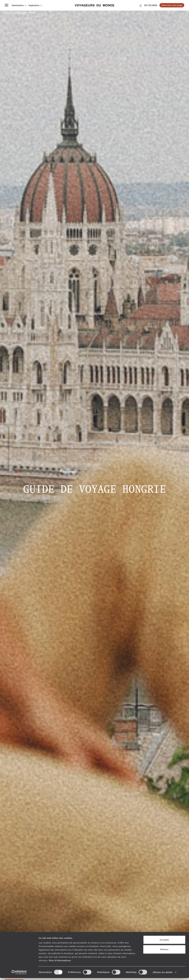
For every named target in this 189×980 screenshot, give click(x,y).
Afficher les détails (163, 974)
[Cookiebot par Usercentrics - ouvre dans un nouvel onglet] (19, 974)
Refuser (164, 951)
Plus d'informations (60, 962)
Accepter (164, 942)
